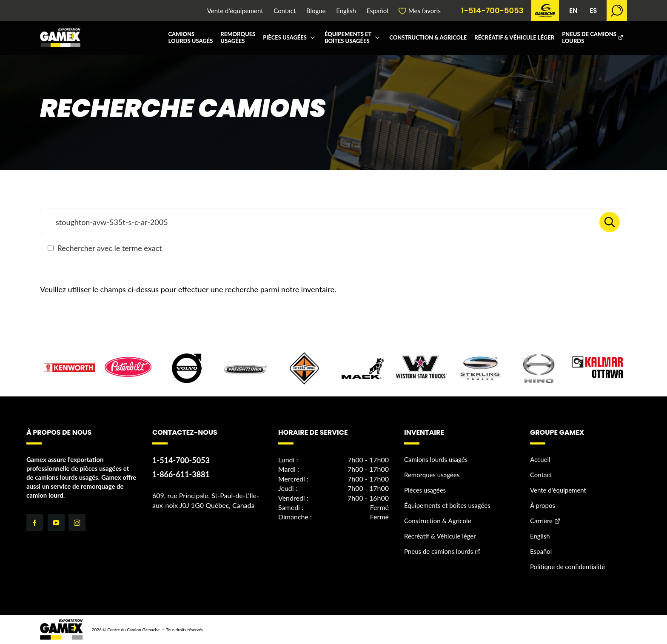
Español (377, 11)
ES (593, 10)
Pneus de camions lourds (589, 37)
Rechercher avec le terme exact (105, 248)
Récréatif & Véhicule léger (514, 37)
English (346, 11)
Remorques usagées (238, 37)
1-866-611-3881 (181, 474)
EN (573, 10)
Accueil (540, 459)
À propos (543, 505)
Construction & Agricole (428, 37)
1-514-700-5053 (492, 11)
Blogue (316, 11)
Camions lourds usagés (190, 37)
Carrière (541, 521)
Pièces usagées (285, 37)
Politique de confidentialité (567, 567)
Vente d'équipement (235, 11)
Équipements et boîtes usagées (348, 37)
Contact (285, 11)
